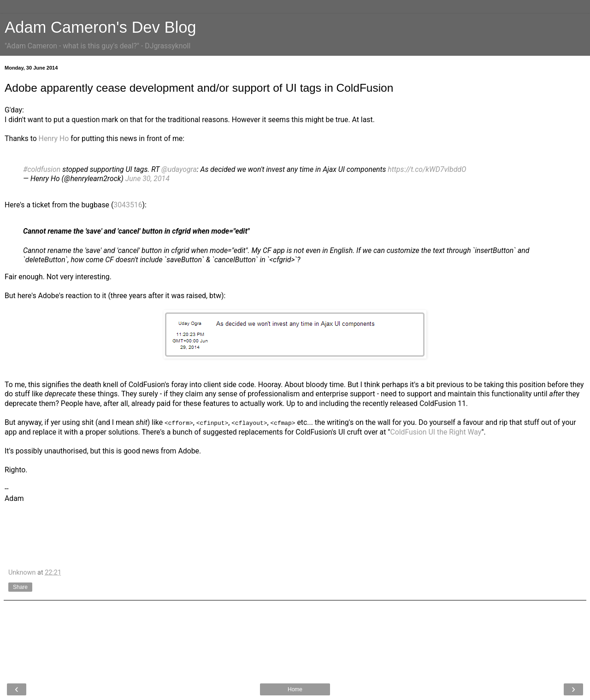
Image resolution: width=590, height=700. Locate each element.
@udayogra (179, 169)
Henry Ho (54, 138)
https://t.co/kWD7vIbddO (427, 169)
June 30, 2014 (147, 179)
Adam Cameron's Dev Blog (100, 27)
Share (20, 587)
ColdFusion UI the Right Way (436, 432)
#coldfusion (42, 169)
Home (295, 689)
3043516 (128, 205)
